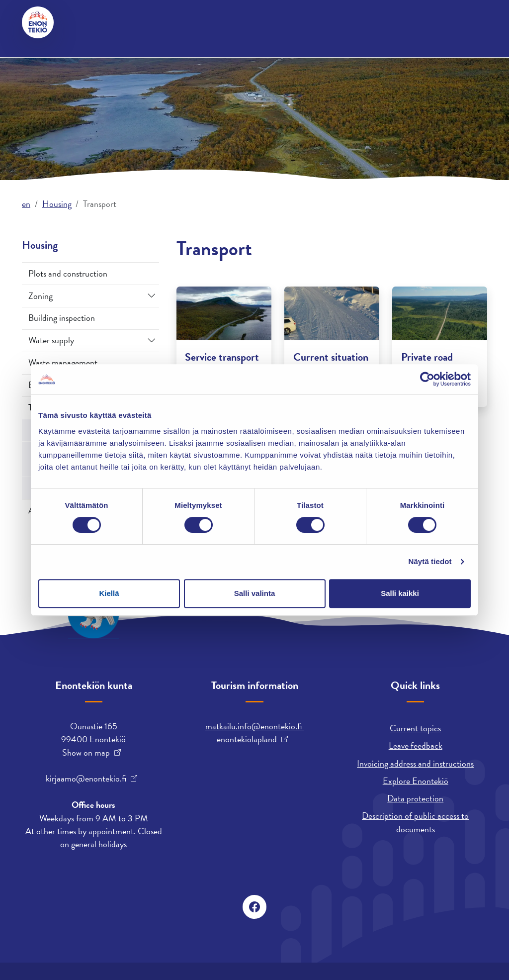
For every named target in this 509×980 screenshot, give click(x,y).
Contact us (94, 22)
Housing (113, 59)
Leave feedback (416, 745)
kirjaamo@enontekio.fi (86, 779)
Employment (243, 59)
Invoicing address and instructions (415, 763)
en (26, 204)
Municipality (175, 59)
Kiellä (109, 593)
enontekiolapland (247, 739)
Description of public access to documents (415, 822)
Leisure (302, 59)
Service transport (222, 357)
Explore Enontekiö (416, 781)
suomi (315, 22)
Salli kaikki (400, 593)
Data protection (415, 798)
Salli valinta (255, 593)
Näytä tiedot (430, 561)
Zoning (41, 296)
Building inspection (62, 318)
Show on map (86, 753)
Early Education (369, 59)
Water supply (51, 340)
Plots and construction (68, 273)
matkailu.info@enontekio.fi (254, 726)
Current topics (415, 728)
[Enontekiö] (38, 22)
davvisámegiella (263, 22)
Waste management (63, 362)
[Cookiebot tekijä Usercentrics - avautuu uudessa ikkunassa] (427, 379)
